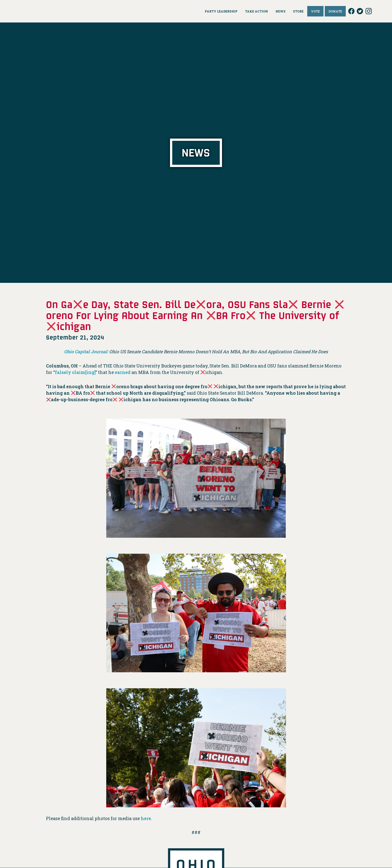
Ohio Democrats (42, 11)
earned (123, 372)
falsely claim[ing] (75, 372)
